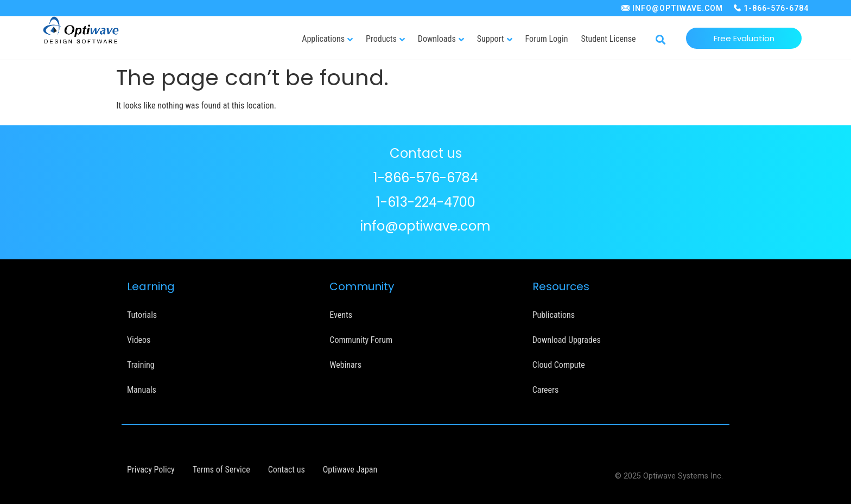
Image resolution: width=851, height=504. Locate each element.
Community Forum (361, 340)
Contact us (287, 470)
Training (141, 365)
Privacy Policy (151, 470)
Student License (608, 39)
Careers (546, 390)
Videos (139, 340)
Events (341, 315)
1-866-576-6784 (776, 8)
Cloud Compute (559, 365)
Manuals (142, 390)
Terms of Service (221, 470)
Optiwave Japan (350, 470)
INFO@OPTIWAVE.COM (678, 8)
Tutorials (142, 315)
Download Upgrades (567, 340)
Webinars (345, 365)
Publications (554, 315)
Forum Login (547, 39)
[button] (660, 40)
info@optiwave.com (426, 226)
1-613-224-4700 (426, 202)
